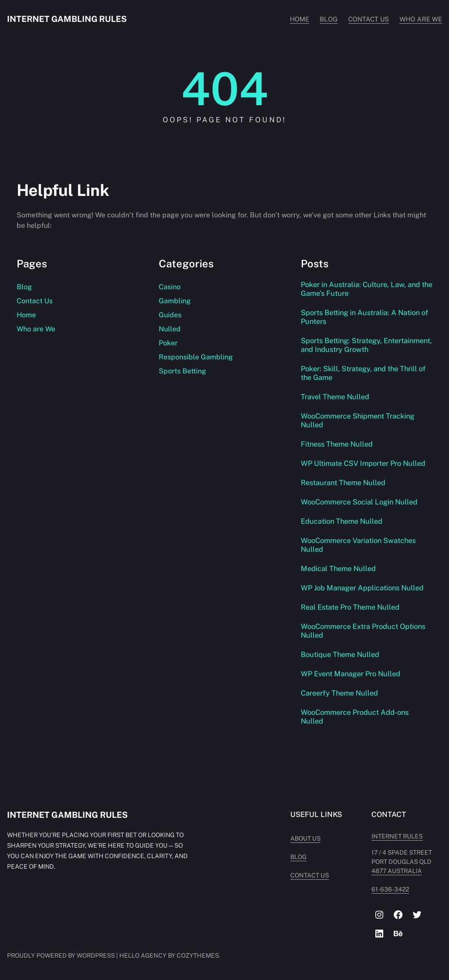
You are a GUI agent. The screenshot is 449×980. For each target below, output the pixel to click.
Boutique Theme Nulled (340, 654)
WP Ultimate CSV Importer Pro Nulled (363, 463)
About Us (294, 838)
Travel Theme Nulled (335, 397)
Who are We (36, 329)
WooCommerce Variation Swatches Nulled (359, 545)
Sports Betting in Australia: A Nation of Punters (365, 317)
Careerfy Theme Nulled (340, 693)
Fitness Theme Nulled (337, 444)
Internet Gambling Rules (67, 19)
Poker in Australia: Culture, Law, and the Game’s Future (361, 289)
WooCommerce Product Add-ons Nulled (355, 717)
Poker (168, 343)
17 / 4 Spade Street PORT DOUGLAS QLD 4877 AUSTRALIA (404, 862)
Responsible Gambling (196, 357)
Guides (170, 315)
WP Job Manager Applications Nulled (363, 588)
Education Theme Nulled (342, 521)
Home (26, 315)
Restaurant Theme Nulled (344, 483)
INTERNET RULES (391, 836)
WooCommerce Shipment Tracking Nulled (358, 420)
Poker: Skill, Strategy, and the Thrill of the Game (364, 373)
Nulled (170, 329)
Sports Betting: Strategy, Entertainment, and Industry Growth (361, 345)
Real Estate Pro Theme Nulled (351, 607)
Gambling (175, 301)
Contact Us (35, 301)
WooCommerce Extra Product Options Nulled (363, 631)
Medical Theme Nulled (339, 568)
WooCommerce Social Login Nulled (359, 502)
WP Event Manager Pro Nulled (351, 674)
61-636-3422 (385, 889)
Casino (170, 287)
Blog (24, 287)
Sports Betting (182, 371)
